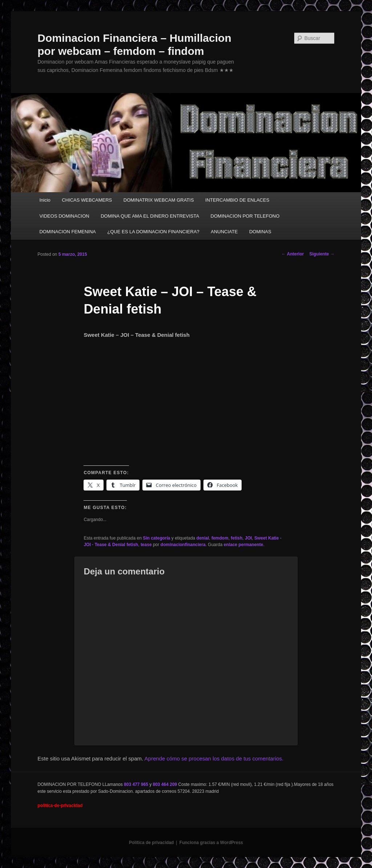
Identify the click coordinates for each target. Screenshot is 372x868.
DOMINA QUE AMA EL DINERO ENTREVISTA (150, 216)
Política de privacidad (151, 843)
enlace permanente (244, 545)
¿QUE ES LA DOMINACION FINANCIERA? (153, 232)
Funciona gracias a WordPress (211, 843)
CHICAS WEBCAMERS (87, 200)
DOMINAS (260, 232)
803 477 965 (136, 784)
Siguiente (322, 254)
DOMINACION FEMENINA (67, 232)
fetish (236, 538)
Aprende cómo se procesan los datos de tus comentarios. (214, 758)
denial (203, 538)
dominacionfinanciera (183, 545)
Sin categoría (156, 538)
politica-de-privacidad (60, 806)
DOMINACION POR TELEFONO (245, 216)
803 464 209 (165, 784)
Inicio (45, 200)
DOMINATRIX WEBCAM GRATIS (159, 200)
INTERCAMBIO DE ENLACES (237, 200)
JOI (248, 538)
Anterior (293, 254)
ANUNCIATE (224, 232)
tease (146, 545)
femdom (220, 538)
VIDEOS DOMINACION (64, 216)
